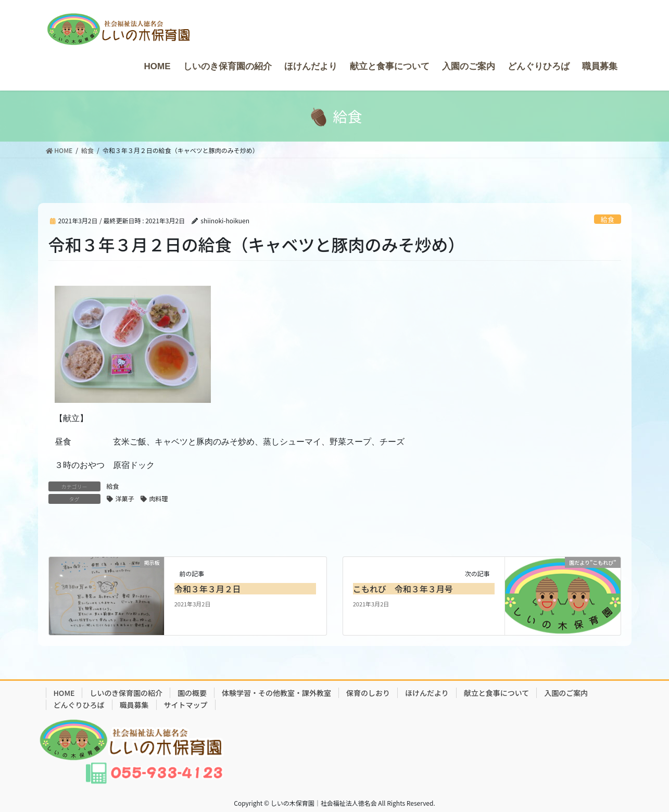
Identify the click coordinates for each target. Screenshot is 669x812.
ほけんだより (427, 693)
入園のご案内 (566, 693)
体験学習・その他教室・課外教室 (276, 693)
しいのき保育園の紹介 (126, 693)
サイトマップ (186, 705)
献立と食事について (497, 693)
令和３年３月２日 (208, 589)
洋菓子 (125, 498)
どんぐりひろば (79, 705)
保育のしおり (368, 693)
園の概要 (192, 693)
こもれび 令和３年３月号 (403, 589)
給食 (608, 219)
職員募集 (134, 705)
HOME (64, 693)
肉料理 (159, 498)
